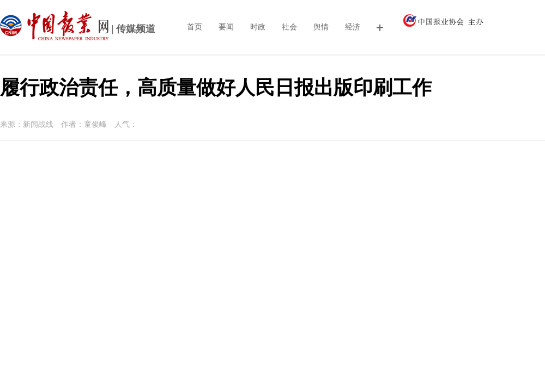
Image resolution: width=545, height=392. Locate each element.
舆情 (321, 27)
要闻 (226, 27)
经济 (353, 27)
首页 (195, 27)
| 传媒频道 (78, 30)
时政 (258, 27)
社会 (289, 27)
